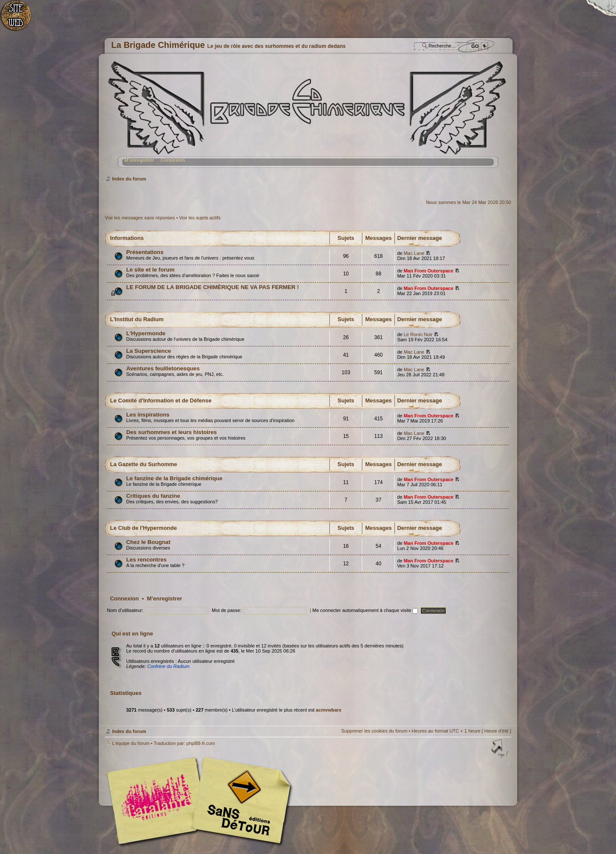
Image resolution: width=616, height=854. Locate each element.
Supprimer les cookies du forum (375, 731)
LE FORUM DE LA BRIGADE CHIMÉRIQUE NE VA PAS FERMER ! (213, 287)
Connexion (173, 160)
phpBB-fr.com (201, 743)
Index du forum (307, 118)
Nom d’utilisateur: (125, 610)
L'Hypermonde (146, 333)
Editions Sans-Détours (240, 802)
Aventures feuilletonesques (163, 368)
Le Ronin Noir (418, 334)
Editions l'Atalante (201, 801)
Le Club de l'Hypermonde (143, 528)
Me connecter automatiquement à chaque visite (365, 610)
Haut (500, 749)
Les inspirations (148, 415)
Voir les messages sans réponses (140, 218)
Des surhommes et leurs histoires (172, 432)
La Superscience (149, 351)
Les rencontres (147, 560)
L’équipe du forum (131, 743)
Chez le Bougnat (148, 542)
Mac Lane (414, 253)
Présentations (145, 252)
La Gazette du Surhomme (144, 464)
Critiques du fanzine (153, 496)
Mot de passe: (227, 610)
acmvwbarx (329, 710)
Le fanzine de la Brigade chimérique (174, 478)
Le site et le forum (150, 270)
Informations (127, 238)
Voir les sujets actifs (200, 218)
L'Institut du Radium (137, 319)
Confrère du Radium (168, 666)
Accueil (20, 19)
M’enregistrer (139, 160)
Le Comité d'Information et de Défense (161, 400)
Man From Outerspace (429, 271)
